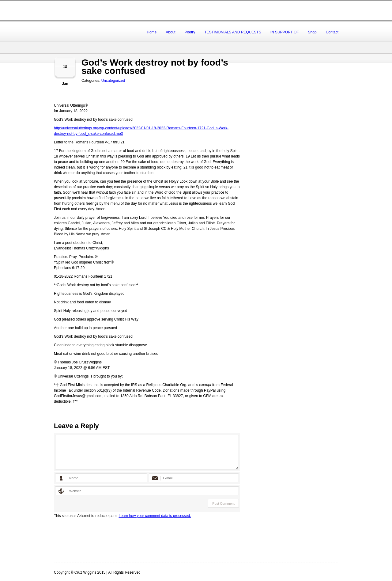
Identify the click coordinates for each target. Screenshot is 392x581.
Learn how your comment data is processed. (155, 516)
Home (152, 32)
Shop (312, 32)
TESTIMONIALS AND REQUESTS (233, 32)
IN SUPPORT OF (285, 32)
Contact (332, 32)
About (170, 32)
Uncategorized (113, 81)
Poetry (190, 32)
